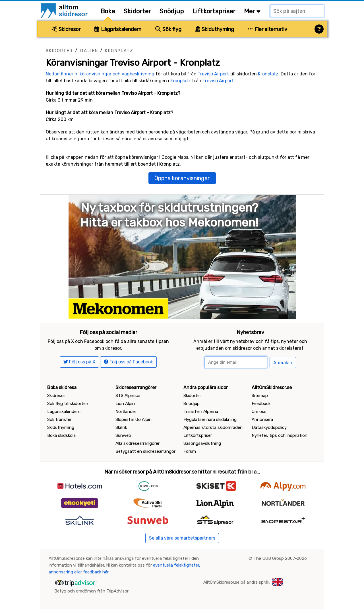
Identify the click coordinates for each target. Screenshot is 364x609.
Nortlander (126, 412)
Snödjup (172, 11)
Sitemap (260, 396)
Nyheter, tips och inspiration (280, 435)
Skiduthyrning (215, 29)
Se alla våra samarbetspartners (182, 538)
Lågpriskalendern (118, 29)
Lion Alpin (125, 404)
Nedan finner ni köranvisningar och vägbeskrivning (100, 74)
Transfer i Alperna (201, 412)
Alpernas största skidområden (213, 427)
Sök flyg (168, 29)
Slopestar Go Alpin (134, 419)
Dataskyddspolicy (269, 427)
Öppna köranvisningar (182, 178)
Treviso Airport (213, 74)
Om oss (259, 412)
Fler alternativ (268, 29)
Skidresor (66, 29)
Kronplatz (119, 51)
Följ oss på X (79, 362)
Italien (89, 51)
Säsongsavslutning (202, 443)
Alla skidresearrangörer (137, 443)
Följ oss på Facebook (128, 362)
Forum (190, 451)
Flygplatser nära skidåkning (210, 419)
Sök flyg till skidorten (68, 404)
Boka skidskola (61, 435)
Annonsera (262, 419)
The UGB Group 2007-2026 (280, 558)
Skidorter (137, 11)
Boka (108, 11)
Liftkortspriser (214, 11)
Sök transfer (59, 419)
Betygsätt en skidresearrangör (145, 451)
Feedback (261, 404)
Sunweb (123, 435)
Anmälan (283, 363)
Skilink (121, 427)
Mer (252, 11)
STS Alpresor (128, 396)
